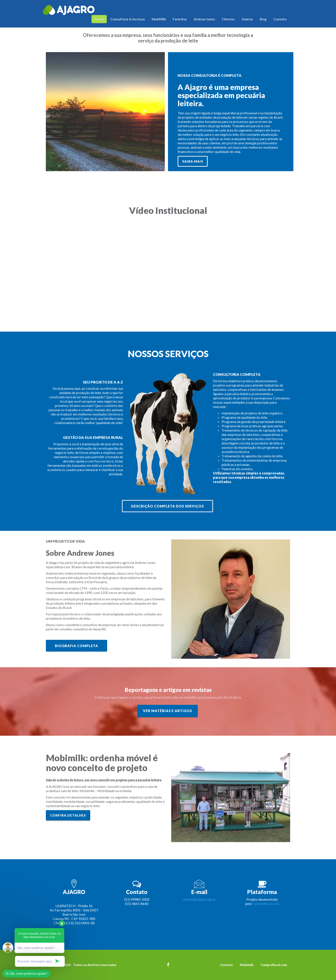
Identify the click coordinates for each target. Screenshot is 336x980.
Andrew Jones (204, 19)
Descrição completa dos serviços (167, 506)
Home (99, 19)
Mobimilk (247, 965)
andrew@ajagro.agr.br (199, 899)
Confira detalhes (68, 815)
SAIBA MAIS (193, 161)
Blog (263, 19)
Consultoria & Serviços (128, 19)
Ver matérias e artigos (167, 711)
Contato (280, 19)
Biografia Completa (76, 646)
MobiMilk (159, 19)
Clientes (228, 19)
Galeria (247, 19)
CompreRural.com (266, 904)
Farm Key (180, 19)
